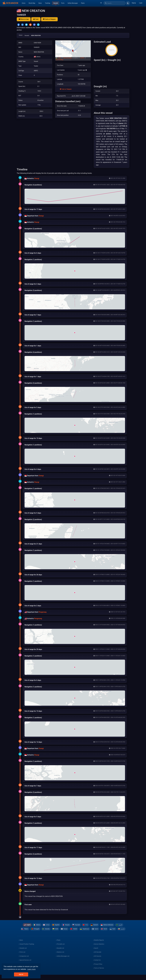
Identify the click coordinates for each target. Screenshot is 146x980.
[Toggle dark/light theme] (128, 3)
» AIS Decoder (97, 957)
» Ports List (22, 957)
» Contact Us (97, 965)
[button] (73, 50)
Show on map (24, 19)
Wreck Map (32, 3)
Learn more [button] (31, 969)
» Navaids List (60, 953)
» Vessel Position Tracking (26, 949)
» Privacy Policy (98, 969)
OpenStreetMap (67, 58)
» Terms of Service (99, 973)
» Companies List (24, 961)
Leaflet (58, 58)
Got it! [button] (21, 974)
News (40, 3)
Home (24, 3)
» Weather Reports (99, 945)
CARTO (82, 58)
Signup (134, 3)
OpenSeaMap (60, 60)
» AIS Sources (97, 961)
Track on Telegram (49, 19)
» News (21, 945)
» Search (96, 953)
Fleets (83, 3)
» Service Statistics (99, 949)
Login (141, 3)
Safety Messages (73, 3)
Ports (63, 3)
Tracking (48, 3)
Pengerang (42, 612)
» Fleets (58, 945)
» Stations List (60, 957)
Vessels (56, 3)
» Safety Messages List (63, 961)
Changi (37, 178)
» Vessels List (23, 953)
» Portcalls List (60, 949)
